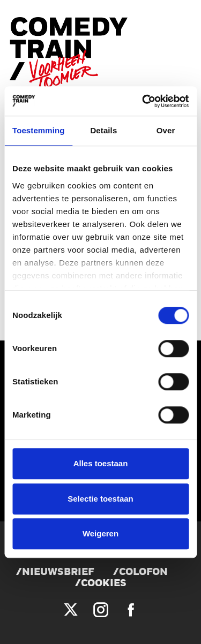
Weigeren (100, 533)
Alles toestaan (101, 463)
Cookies (104, 584)
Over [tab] (166, 130)
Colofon (143, 573)
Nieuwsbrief (58, 573)
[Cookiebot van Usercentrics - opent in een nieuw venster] (143, 101)
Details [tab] (103, 130)
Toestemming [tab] (39, 130)
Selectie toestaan (100, 499)
